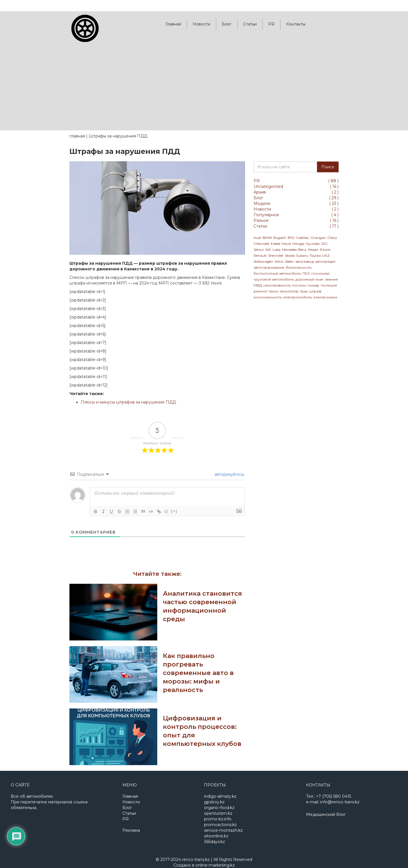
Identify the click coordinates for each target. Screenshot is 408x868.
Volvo (279, 261)
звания (331, 279)
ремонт (260, 291)
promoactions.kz (220, 825)
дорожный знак (309, 279)
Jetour (259, 250)
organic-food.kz (219, 808)
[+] (174, 511)
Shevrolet (276, 255)
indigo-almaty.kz (220, 796)
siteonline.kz (216, 836)
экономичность (268, 297)
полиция (329, 285)
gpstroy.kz (214, 802)
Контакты (296, 24)
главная (77, 136)
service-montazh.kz (223, 830)
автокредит (325, 261)
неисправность (277, 285)
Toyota (315, 255)
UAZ (326, 255)
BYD (291, 238)
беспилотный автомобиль (277, 273)
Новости (201, 24)
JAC (324, 244)
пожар (313, 285)
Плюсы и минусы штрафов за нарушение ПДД (128, 402)
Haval (286, 244)
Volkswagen (263, 261)
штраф (315, 291)
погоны (299, 285)
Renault (260, 255)
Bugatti (280, 238)
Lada (277, 250)
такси (273, 291)
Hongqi (298, 244)
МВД (258, 285)
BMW (267, 238)
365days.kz (214, 842)
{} (166, 511)
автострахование (269, 267)
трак (304, 291)
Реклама (131, 830)
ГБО (306, 273)
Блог (227, 24)
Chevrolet (262, 244)
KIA (268, 250)
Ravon (325, 250)
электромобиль (297, 297)
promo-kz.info (218, 819)
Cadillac (302, 238)
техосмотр (289, 291)
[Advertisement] (204, 88)
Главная (173, 24)
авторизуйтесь (229, 474)
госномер (321, 273)
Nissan (313, 250)
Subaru (302, 255)
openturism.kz (218, 813)
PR (271, 24)
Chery (332, 238)
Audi (257, 238)
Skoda (290, 255)
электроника (325, 297)
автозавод (304, 261)
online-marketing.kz (215, 865)
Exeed (276, 244)
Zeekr (289, 261)
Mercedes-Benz (294, 250)
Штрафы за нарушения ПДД (118, 136)
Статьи (250, 24)
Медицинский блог (326, 814)
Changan (318, 238)
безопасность (299, 267)
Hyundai (313, 244)
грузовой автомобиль (274, 279)
